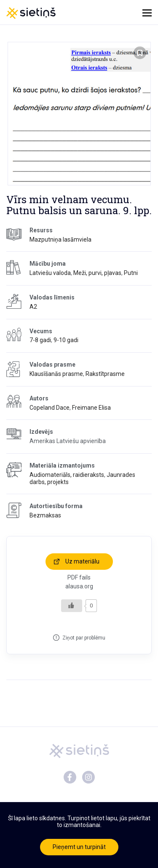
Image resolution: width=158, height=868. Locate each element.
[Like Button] (72, 606)
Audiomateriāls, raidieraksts (67, 475)
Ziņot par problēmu (84, 638)
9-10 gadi (66, 340)
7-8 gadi (40, 340)
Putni (131, 273)
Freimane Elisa (91, 408)
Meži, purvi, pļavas (97, 273)
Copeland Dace (50, 408)
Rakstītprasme (105, 374)
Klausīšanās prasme (56, 374)
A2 (33, 307)
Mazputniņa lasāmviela (60, 239)
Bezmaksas (45, 515)
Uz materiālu (82, 561)
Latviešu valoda (50, 273)
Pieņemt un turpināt (79, 847)
